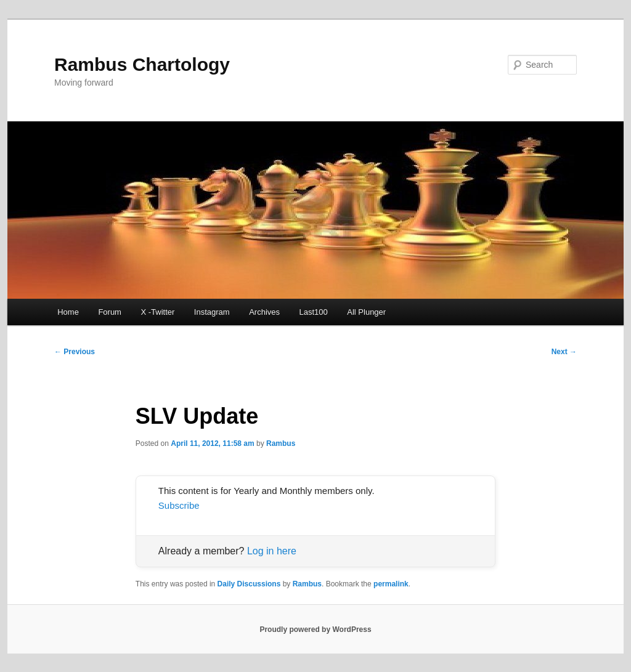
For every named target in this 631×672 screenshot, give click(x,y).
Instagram (212, 312)
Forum (110, 312)
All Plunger (366, 312)
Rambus (281, 443)
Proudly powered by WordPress (315, 629)
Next (564, 352)
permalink (391, 584)
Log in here (272, 551)
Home (68, 312)
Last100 (314, 312)
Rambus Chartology (142, 64)
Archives (264, 312)
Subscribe (179, 505)
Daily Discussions (249, 584)
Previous (75, 352)
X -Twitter (157, 312)
